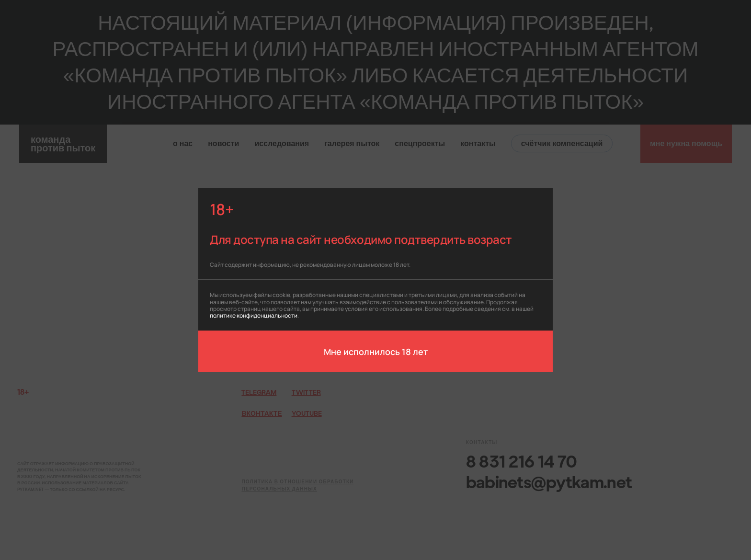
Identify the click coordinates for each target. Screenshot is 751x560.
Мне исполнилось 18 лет (376, 351)
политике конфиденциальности (254, 315)
